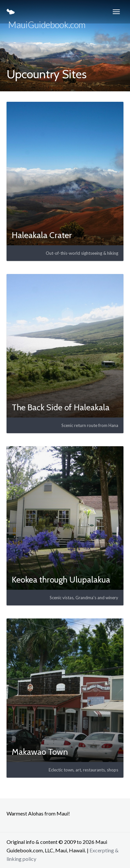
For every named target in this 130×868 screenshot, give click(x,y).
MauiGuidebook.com (46, 16)
